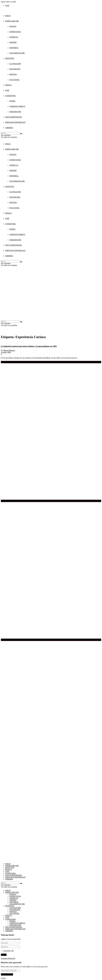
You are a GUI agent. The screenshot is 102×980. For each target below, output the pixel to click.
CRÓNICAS (14, 37)
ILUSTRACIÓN (15, 64)
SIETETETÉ (10, 58)
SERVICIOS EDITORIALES (15, 122)
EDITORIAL (14, 48)
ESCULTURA (14, 80)
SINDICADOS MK (12, 21)
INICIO (8, 16)
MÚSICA (8, 85)
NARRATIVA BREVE (17, 106)
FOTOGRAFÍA (15, 69)
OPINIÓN (13, 42)
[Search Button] (21, 134)
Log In (3, 978)
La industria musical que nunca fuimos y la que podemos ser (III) (29, 346)
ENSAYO (13, 26)
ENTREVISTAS (15, 32)
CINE (7, 90)
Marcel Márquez (9, 350)
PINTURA (13, 74)
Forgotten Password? (8, 958)
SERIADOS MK (15, 112)
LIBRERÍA (9, 128)
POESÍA (12, 101)
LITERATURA (10, 96)
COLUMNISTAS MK (17, 53)
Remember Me (9, 951)
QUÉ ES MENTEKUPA (14, 117)
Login (7, 5)
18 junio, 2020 (6, 352)
